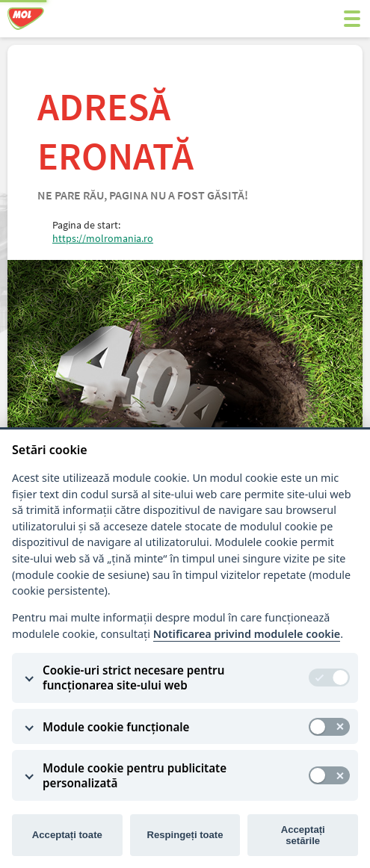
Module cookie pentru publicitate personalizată (135, 775)
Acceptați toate (67, 835)
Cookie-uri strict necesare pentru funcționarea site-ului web (133, 678)
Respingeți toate (185, 835)
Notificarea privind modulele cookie (247, 634)
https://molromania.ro (103, 238)
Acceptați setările (303, 835)
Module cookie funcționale (116, 727)
